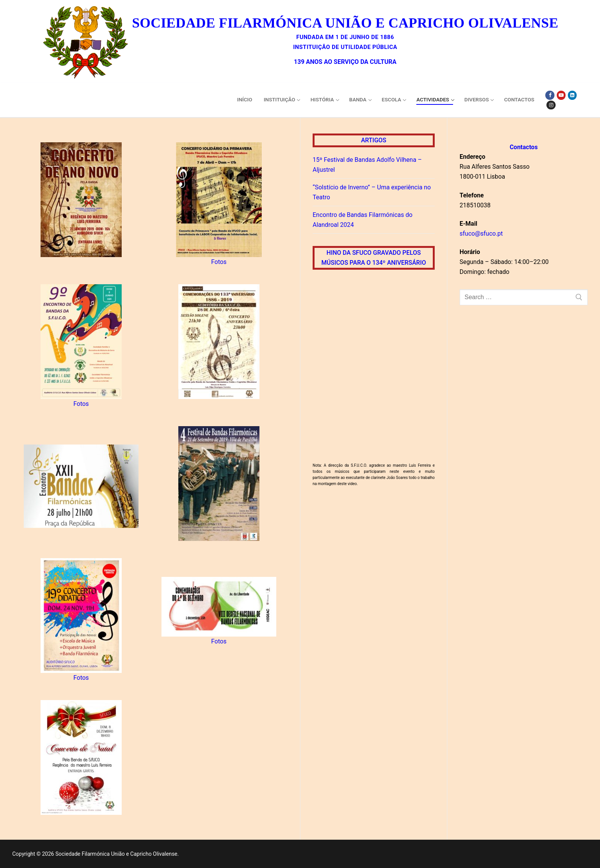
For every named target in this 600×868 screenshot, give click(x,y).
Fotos (219, 262)
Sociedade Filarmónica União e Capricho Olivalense (345, 23)
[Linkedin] (572, 95)
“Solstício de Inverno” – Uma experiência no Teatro (372, 192)
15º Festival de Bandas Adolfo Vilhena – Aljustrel (367, 165)
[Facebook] (550, 95)
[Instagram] (551, 105)
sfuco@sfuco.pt (481, 234)
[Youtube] (561, 95)
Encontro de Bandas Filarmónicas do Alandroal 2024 (363, 220)
